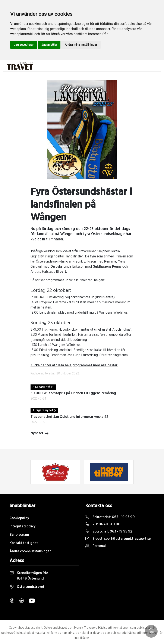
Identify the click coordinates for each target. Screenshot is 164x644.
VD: (103, 524)
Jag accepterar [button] (24, 45)
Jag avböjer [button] (49, 45)
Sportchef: (109, 531)
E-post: (118, 539)
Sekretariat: (110, 517)
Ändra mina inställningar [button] (81, 45)
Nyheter (40, 434)
